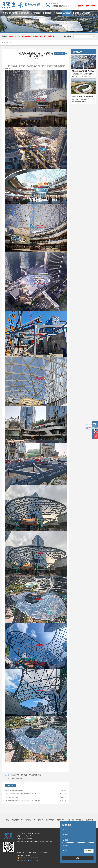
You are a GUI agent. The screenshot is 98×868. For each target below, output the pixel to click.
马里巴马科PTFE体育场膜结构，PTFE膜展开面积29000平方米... (84, 100)
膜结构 (35, 36)
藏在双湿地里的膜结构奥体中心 (16, 790)
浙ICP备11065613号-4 (24, 855)
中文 (83, 5)
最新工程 (78, 52)
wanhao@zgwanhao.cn (28, 836)
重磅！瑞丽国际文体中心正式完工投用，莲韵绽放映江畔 (23, 801)
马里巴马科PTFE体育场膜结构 (83, 96)
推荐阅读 (11, 786)
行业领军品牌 (33, 5)
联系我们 (89, 820)
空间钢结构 (26, 36)
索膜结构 (51, 36)
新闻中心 (80, 820)
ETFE (11, 36)
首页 (3, 43)
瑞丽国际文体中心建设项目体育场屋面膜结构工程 (26, 775)
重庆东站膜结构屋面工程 (19, 778)
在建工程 (9, 43)
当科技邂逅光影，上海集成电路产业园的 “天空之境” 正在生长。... (83, 75)
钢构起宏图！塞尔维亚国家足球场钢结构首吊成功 (21, 794)
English (92, 5)
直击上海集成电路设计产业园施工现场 (84, 71)
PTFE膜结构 (38, 820)
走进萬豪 (15, 820)
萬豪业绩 (61, 820)
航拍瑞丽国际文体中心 (13, 797)
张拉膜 (43, 36)
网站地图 (20, 861)
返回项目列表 (59, 54)
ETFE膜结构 (26, 820)
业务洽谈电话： (56, 4)
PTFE (18, 36)
